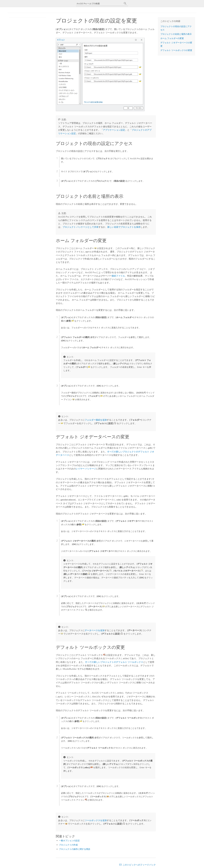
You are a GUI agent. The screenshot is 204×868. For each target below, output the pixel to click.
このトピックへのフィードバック (139, 863)
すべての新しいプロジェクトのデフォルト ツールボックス (114, 661)
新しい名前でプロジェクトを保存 (124, 227)
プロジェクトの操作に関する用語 (75, 847)
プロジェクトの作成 (68, 843)
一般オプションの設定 (69, 839)
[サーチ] (125, 4)
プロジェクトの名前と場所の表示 (176, 34)
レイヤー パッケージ (86, 468)
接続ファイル (118, 276)
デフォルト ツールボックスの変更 (176, 50)
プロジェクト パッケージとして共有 (81, 227)
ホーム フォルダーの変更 (172, 38)
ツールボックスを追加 (96, 819)
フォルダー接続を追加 (96, 420)
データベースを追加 (95, 629)
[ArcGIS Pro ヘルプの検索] (99, 4)
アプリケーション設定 (114, 130)
